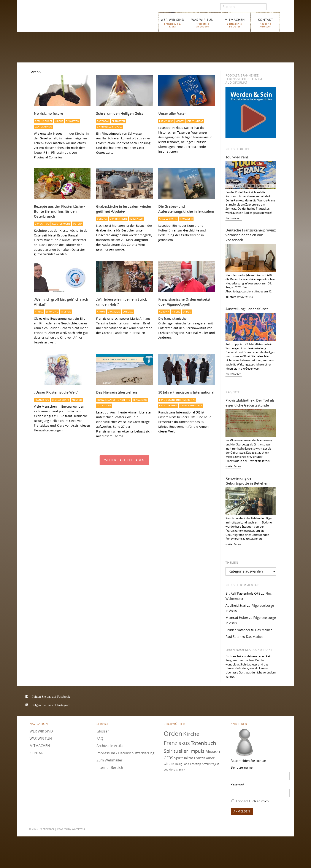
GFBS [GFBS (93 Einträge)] (168, 758)
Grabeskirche (119, 219)
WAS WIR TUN (202, 23)
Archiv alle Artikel (110, 746)
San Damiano (44, 127)
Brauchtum (42, 224)
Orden (187, 312)
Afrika (39, 312)
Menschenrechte (191, 406)
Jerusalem (137, 219)
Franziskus (166, 121)
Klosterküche (61, 224)
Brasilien (114, 312)
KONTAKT (266, 23)
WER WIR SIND (172, 23)
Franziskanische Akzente (114, 400)
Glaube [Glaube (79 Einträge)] (169, 764)
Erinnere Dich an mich (250, 801)
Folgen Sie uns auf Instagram (51, 705)
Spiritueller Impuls (110, 127)
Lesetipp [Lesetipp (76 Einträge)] (196, 764)
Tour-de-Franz (237, 157)
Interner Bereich (110, 767)
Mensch (77, 400)
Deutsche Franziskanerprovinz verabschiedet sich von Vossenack (251, 235)
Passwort (237, 784)
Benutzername (242, 767)
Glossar (103, 731)
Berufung (52, 312)
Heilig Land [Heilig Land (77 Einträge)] (182, 764)
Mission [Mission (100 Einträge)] (213, 751)
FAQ (100, 739)
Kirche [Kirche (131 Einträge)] (191, 734)
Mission (66, 312)
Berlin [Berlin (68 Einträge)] (182, 770)
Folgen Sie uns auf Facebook (51, 696)
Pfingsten (72, 121)
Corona (102, 219)
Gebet (180, 121)
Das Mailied (264, 630)
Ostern (78, 224)
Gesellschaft (44, 121)
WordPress (78, 829)
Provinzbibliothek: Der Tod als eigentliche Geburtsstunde (250, 403)
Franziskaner (81, 20)
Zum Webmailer (109, 760)
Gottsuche (104, 406)
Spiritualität (195, 121)
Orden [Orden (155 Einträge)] (173, 734)
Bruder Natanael (238, 630)
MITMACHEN (235, 23)
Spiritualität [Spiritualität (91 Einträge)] (184, 758)
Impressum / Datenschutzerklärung (125, 753)
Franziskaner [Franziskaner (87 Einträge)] (204, 758)
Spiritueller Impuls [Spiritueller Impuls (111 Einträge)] (184, 751)
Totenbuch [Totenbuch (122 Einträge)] (203, 743)
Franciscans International (177, 400)
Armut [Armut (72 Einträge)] (206, 764)
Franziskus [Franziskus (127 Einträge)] (177, 743)
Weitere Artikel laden (124, 460)
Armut (101, 312)
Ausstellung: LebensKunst (247, 309)
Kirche (59, 121)
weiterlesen (233, 466)
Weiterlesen (234, 218)
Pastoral (103, 121)
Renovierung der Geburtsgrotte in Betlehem (248, 481)
